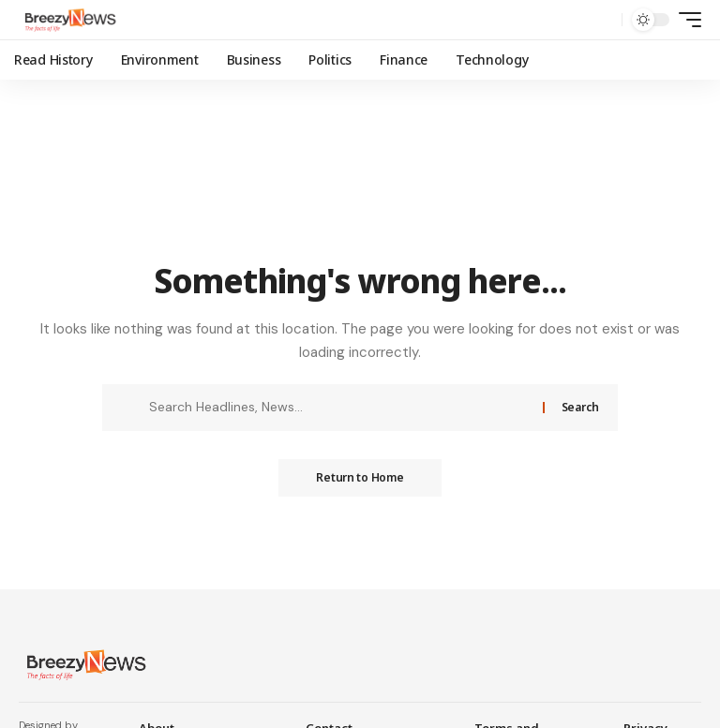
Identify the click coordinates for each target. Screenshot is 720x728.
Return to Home (360, 477)
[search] (603, 20)
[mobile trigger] (685, 20)
